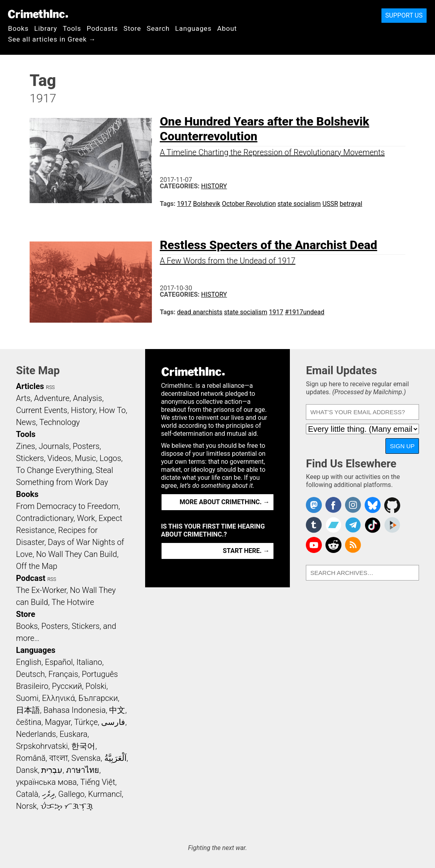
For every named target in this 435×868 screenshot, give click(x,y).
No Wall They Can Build (77, 554)
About (227, 28)
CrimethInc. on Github (392, 505)
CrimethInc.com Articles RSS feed (353, 545)
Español (59, 662)
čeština (29, 722)
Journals (54, 446)
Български (98, 698)
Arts (23, 398)
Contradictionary (45, 518)
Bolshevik (207, 204)
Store (132, 28)
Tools (72, 28)
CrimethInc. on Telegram (353, 525)
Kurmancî (105, 794)
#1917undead (305, 312)
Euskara (74, 734)
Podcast (31, 578)
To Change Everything (54, 470)
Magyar (58, 722)
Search (158, 28)
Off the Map (37, 566)
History (214, 186)
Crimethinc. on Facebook (333, 505)
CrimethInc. (38, 14)
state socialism (299, 204)
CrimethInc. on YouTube (314, 545)
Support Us (404, 15)
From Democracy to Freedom (67, 506)
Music (85, 458)
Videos (60, 458)
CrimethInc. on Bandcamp (333, 525)
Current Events (42, 410)
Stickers (30, 458)
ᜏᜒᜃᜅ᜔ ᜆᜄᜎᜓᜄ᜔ (67, 806)
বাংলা (59, 758)
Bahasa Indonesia (75, 710)
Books (18, 28)
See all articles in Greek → (52, 39)
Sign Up (402, 446)
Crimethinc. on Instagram (353, 505)
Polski (96, 686)
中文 (117, 710)
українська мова (46, 782)
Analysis (87, 398)
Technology (60, 422)
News (26, 422)
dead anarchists (200, 312)
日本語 (28, 710)
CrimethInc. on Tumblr (314, 525)
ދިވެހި (48, 794)
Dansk (27, 770)
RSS (50, 387)
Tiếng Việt (98, 782)
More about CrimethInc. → (224, 502)
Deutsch (30, 674)
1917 (184, 204)
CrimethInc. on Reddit (333, 545)
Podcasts (102, 28)
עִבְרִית (52, 770)
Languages (193, 28)
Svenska (86, 758)
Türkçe (86, 722)
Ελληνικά (58, 698)
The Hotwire (73, 602)
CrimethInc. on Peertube (392, 525)
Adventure (52, 398)
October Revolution (249, 204)
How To (112, 410)
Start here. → (246, 551)
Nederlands (36, 734)
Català (27, 794)
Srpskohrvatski (42, 746)
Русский (67, 686)
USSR (330, 204)
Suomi (27, 698)
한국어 (83, 746)
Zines (26, 446)
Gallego (72, 794)
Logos (110, 458)
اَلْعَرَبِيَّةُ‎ (116, 758)
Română (31, 758)
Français (63, 674)
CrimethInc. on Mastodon (314, 505)
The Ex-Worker (41, 590)
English (29, 662)
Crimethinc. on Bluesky (373, 505)
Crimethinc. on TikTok (373, 525)
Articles (30, 386)
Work (86, 518)
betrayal (351, 204)
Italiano (89, 662)
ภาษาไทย (83, 770)
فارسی (113, 722)
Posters (86, 446)
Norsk (26, 806)
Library (46, 28)
